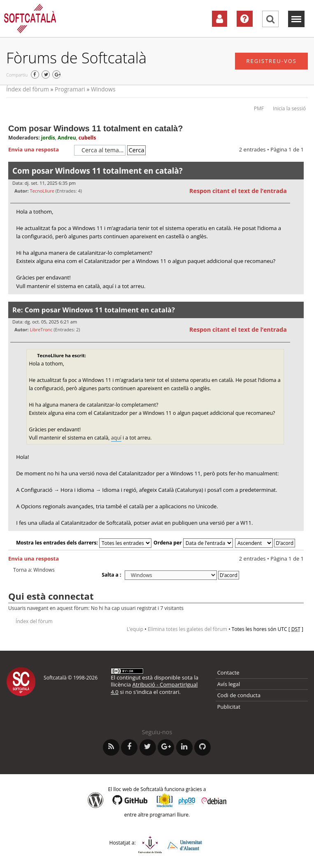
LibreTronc (41, 329)
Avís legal (229, 684)
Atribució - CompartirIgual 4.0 (154, 688)
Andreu (67, 138)
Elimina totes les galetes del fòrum (187, 629)
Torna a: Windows (34, 570)
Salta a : (111, 575)
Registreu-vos (271, 61)
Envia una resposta (39, 150)
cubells (87, 138)
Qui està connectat (51, 596)
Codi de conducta (239, 695)
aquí (116, 438)
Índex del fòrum (28, 89)
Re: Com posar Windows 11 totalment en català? (94, 310)
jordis (48, 138)
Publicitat (229, 707)
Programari (70, 89)
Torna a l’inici (297, 299)
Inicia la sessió (289, 108)
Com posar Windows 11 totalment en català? (95, 128)
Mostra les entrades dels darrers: (84, 543)
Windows (103, 89)
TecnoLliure (42, 191)
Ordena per (193, 543)
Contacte (228, 673)
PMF (259, 108)
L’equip (135, 629)
